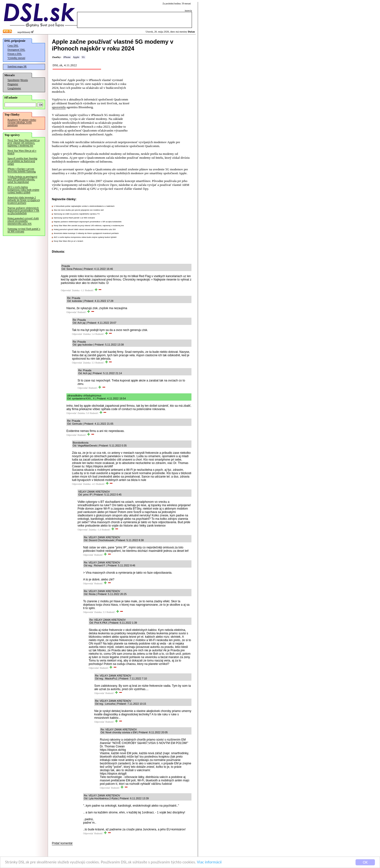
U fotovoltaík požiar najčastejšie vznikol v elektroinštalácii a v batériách (84, 206)
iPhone (67, 57)
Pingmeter (13, 84)
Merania (24, 80)
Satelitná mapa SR (17, 66)
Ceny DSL (13, 45)
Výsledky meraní (16, 58)
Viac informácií (209, 863)
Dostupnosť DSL (16, 50)
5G (83, 57)
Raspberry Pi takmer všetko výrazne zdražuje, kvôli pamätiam (22, 122)
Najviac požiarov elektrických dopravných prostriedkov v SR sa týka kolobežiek (23, 211)
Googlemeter (14, 88)
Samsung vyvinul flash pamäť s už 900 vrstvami (24, 230)
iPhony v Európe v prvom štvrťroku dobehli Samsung (22, 170)
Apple (76, 57)
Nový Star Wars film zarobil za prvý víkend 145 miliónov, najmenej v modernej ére (24, 143)
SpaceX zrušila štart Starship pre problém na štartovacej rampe (22, 161)
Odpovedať (66, 290)
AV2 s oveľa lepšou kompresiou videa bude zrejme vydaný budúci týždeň (23, 190)
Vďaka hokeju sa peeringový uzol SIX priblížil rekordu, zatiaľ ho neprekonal (22, 179)
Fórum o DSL (15, 54)
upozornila (59, 107)
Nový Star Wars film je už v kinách (22, 152)
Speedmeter (14, 80)
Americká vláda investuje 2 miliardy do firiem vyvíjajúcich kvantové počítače (24, 200)
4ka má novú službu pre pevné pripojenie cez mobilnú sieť (79, 210)
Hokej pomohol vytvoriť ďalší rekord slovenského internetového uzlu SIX (23, 221)
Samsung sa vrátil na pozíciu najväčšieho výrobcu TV (77, 214)
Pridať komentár (62, 843)
